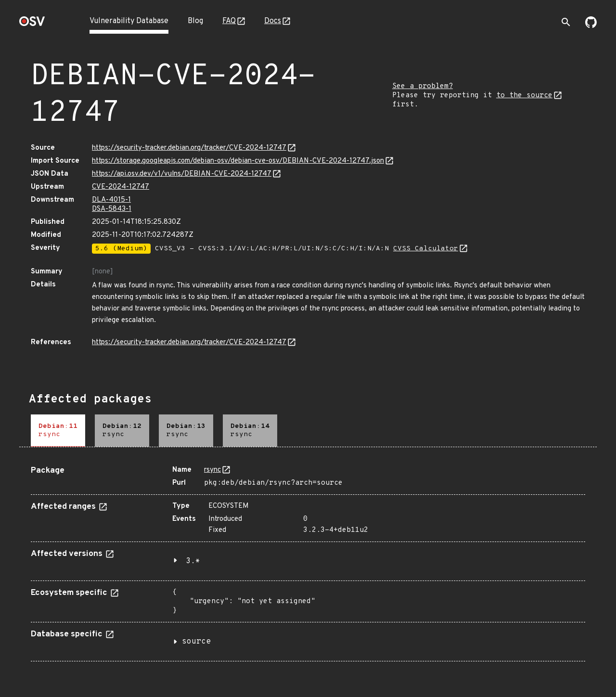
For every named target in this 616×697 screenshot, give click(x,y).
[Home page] (32, 24)
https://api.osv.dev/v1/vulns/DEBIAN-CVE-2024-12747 (182, 174)
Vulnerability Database (129, 21)
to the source (524, 96)
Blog (195, 21)
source (196, 642)
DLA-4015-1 (111, 200)
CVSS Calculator (426, 249)
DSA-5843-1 (112, 209)
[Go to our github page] (591, 26)
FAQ (229, 21)
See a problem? (423, 86)
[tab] (58, 431)
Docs (273, 21)
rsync (212, 470)
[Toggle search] (566, 22)
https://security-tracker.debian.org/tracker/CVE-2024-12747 (189, 148)
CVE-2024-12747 (121, 187)
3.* (193, 561)
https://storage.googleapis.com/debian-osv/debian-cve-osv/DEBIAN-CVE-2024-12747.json (238, 161)
